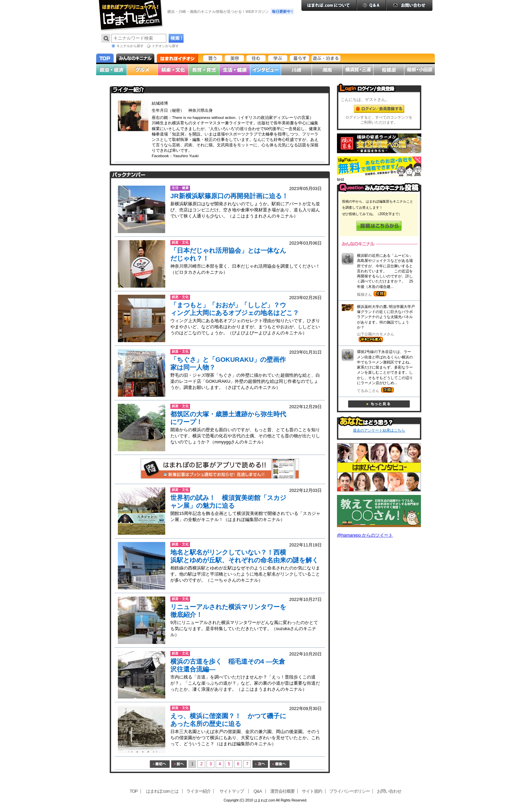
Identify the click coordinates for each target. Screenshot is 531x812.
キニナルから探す (130, 46)
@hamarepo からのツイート (365, 535)
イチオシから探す (165, 46)
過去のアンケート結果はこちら (379, 430)
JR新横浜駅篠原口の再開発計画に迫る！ (229, 196)
